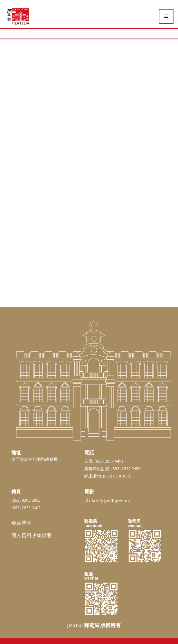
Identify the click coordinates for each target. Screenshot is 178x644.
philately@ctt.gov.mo (107, 501)
